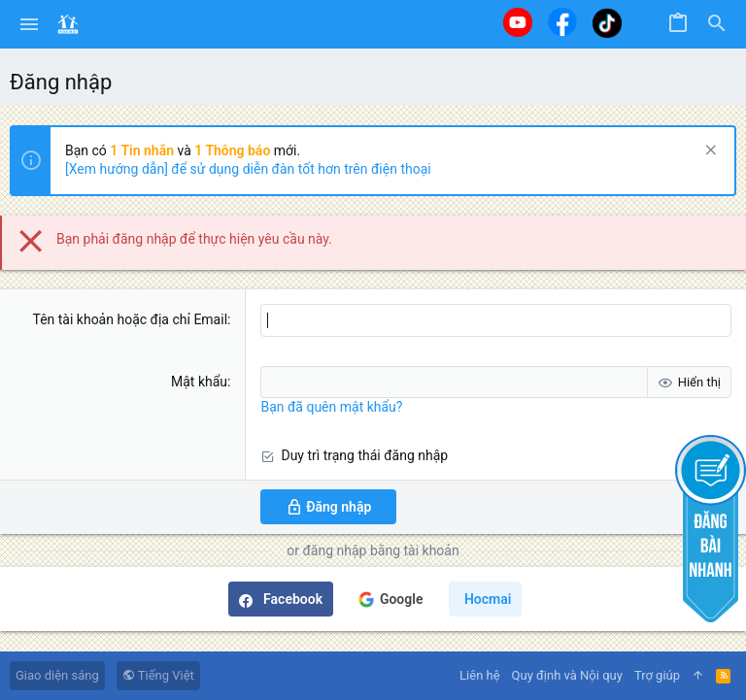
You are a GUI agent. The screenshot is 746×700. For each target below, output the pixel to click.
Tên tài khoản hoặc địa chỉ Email (130, 319)
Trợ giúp (657, 675)
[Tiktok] (607, 23)
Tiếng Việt (158, 675)
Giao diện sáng (57, 675)
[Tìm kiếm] (717, 24)
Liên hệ (480, 675)
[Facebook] (562, 22)
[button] (30, 24)
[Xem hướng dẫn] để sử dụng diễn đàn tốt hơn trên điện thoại (248, 169)
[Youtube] (518, 22)
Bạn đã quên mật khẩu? (331, 407)
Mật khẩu (199, 382)
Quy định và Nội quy (567, 675)
